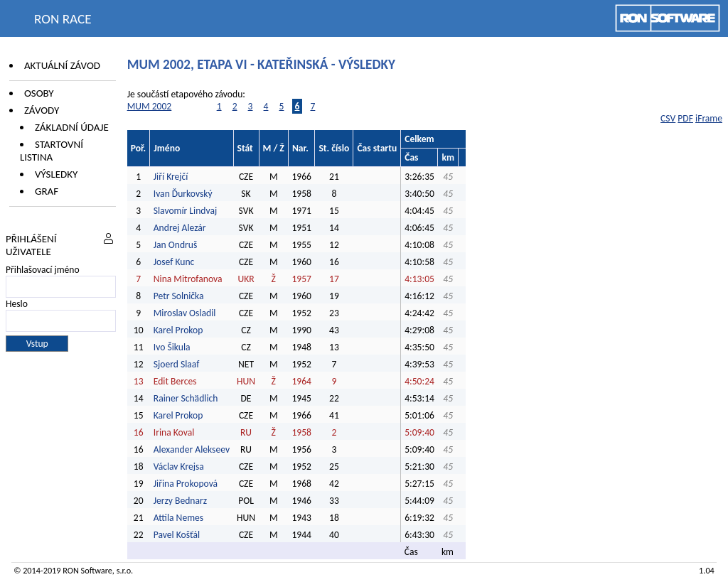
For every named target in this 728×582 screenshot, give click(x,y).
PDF (685, 118)
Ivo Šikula (172, 347)
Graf (47, 191)
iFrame (709, 118)
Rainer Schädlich (186, 398)
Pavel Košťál (177, 535)
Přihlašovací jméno (43, 270)
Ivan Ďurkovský (183, 194)
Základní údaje (72, 127)
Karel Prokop (178, 330)
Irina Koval (174, 432)
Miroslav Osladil (185, 313)
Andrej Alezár (180, 228)
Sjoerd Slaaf (177, 364)
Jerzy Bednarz (180, 501)
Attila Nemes (178, 518)
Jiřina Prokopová (186, 484)
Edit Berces (175, 381)
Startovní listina (52, 151)
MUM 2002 (150, 106)
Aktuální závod (62, 65)
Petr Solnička (179, 296)
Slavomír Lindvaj (185, 211)
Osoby (39, 93)
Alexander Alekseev (192, 449)
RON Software (87, 570)
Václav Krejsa (179, 467)
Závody (42, 110)
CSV (668, 118)
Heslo (17, 304)
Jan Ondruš (176, 245)
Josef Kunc (174, 262)
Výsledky (56, 174)
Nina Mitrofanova (188, 279)
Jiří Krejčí (171, 177)
